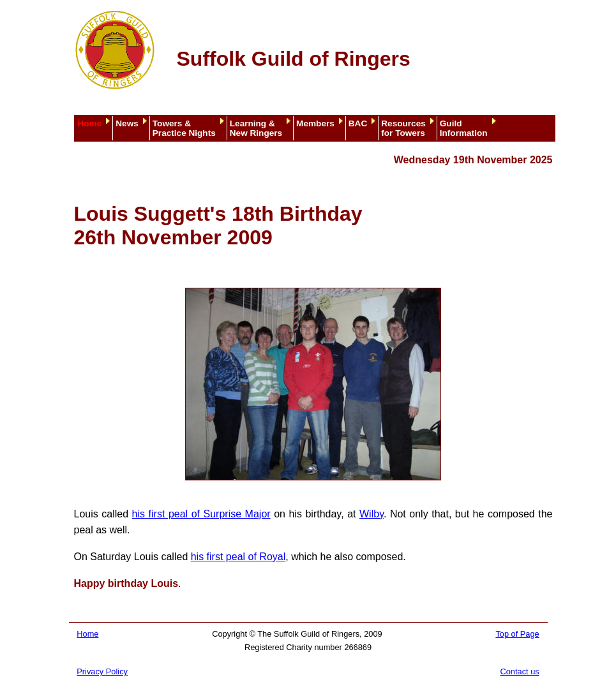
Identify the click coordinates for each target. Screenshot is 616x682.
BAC (358, 123)
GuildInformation (464, 128)
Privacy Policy (102, 671)
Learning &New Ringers (256, 128)
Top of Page (517, 634)
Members (315, 123)
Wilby (372, 514)
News (127, 123)
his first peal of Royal (238, 557)
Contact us (520, 671)
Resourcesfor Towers (403, 128)
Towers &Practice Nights (184, 128)
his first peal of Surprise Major (201, 514)
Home (90, 123)
